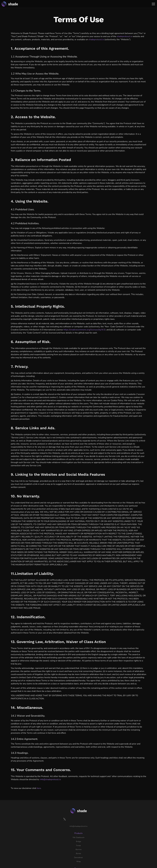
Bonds (67, 830)
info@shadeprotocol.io (50, 779)
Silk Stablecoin (70, 814)
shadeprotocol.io (124, 36)
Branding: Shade (95, 814)
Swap (66, 822)
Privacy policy (34, 856)
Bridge (67, 818)
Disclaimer (61, 856)
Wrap (66, 838)
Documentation (122, 814)
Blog (90, 822)
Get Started (120, 834)
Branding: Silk (94, 818)
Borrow (67, 826)
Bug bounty (120, 822)
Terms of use (48, 856)
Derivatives (68, 834)
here (39, 788)
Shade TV (92, 830)
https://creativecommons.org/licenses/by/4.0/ (84, 330)
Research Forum (95, 826)
